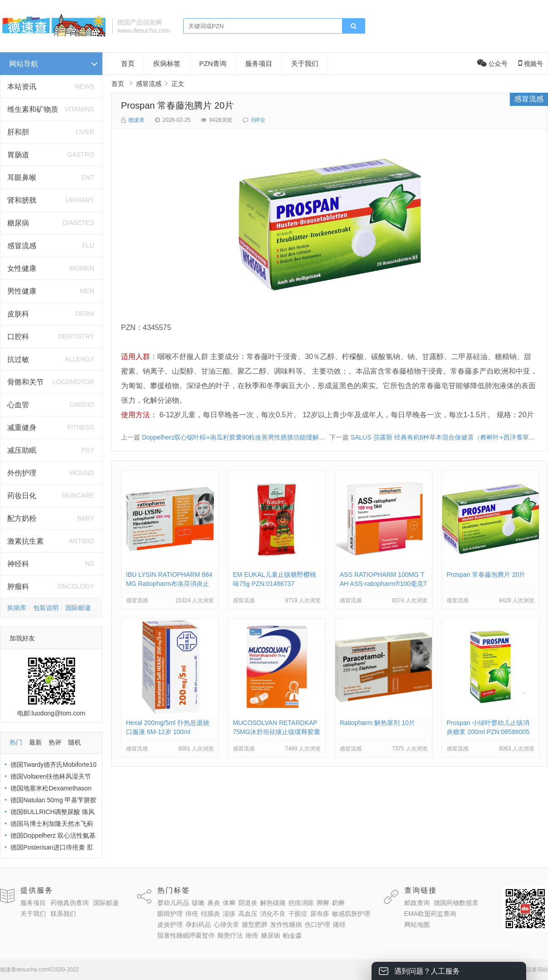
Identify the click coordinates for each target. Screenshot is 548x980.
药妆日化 (22, 496)
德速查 (136, 120)
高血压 (248, 914)
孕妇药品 (198, 925)
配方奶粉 (22, 518)
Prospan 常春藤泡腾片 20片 (177, 105)
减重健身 (22, 427)
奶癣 (338, 903)
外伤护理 (22, 473)
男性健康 (22, 291)
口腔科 (18, 337)
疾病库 (17, 608)
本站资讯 (22, 87)
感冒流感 (22, 246)
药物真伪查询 (70, 903)
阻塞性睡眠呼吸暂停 (186, 935)
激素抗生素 (25, 541)
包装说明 (46, 608)
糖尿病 (18, 223)
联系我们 (63, 914)
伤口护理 (317, 925)
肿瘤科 (18, 587)
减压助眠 (22, 450)
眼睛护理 (170, 914)
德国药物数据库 (456, 903)
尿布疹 (320, 914)
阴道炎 (248, 903)
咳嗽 (198, 903)
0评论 (258, 120)
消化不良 (273, 914)
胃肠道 (18, 155)
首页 (128, 63)
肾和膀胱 (22, 200)
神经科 (18, 564)
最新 (35, 742)
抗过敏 (18, 359)
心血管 (18, 405)
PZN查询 (213, 63)
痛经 (339, 925)
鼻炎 (214, 903)
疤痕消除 (301, 903)
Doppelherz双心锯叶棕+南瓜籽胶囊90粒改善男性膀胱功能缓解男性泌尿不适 (249, 437)
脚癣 (323, 903)
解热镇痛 (273, 903)
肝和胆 (18, 132)
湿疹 (229, 914)
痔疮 (192, 914)
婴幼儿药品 (173, 903)
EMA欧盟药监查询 (430, 914)
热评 (55, 742)
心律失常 (226, 925)
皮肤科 (18, 314)
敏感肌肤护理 (351, 914)
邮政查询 (417, 903)
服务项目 (259, 63)
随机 (75, 742)
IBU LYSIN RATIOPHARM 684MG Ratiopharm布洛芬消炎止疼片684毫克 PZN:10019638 (169, 584)
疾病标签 (167, 63)
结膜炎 (211, 914)
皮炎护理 (170, 925)
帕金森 (292, 935)
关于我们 (305, 63)
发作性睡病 (286, 925)
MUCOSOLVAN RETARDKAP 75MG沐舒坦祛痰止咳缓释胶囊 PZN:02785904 (277, 732)
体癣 (229, 903)
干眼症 (298, 914)
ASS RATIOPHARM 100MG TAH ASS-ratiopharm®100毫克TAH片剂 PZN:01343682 (383, 584)
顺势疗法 (230, 935)
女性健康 (22, 268)
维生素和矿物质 (33, 109)
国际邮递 (78, 608)
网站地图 (417, 925)
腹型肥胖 (255, 925)
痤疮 (252, 935)
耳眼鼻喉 (22, 177)
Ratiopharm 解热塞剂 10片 (377, 723)
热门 (16, 742)
